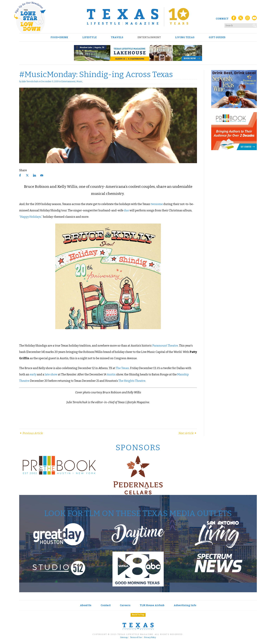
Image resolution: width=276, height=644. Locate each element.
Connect (222, 19)
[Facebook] (234, 19)
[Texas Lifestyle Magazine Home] (138, 17)
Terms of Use (136, 637)
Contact (106, 605)
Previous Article (31, 433)
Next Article (188, 433)
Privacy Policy (150, 637)
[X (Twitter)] (241, 19)
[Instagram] (247, 19)
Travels (117, 37)
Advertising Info (185, 605)
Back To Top (138, 615)
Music (79, 81)
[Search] (255, 25)
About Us (86, 605)
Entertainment (149, 37)
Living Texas (185, 37)
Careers (125, 605)
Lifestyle (90, 37)
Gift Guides (217, 37)
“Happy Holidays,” (31, 217)
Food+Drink (59, 37)
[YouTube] (254, 19)
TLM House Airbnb (152, 605)
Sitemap (124, 637)
